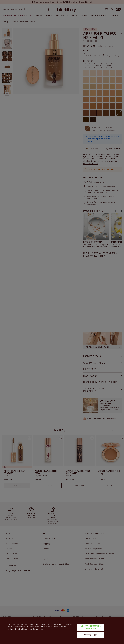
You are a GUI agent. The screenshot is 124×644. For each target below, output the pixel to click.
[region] (62, 630)
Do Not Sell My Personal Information (90, 627)
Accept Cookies (91, 635)
